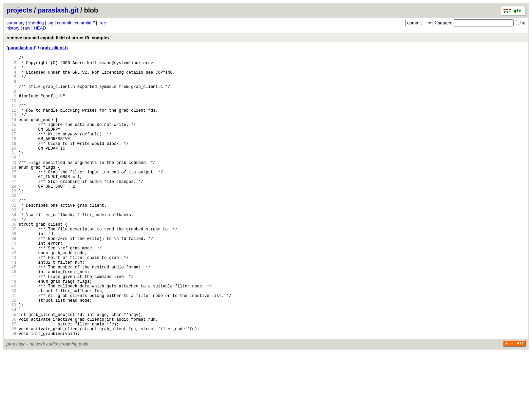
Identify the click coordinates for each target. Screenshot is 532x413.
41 (11, 290)
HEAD (40, 28)
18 (11, 157)
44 (11, 307)
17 (11, 151)
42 (11, 295)
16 (11, 145)
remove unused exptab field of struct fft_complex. (59, 38)
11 (11, 117)
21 (11, 174)
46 (11, 318)
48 (11, 330)
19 (11, 163)
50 (11, 342)
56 (11, 376)
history (13, 28)
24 (11, 192)
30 (11, 226)
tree (102, 23)
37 (11, 267)
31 (11, 232)
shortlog (36, 23)
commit (64, 23)
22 (11, 180)
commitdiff (85, 23)
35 (11, 255)
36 (11, 261)
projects (19, 10)
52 (11, 353)
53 (11, 359)
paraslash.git (58, 10)
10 (11, 111)
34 (11, 249)
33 (11, 243)
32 (11, 238)
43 (11, 301)
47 (11, 324)
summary (15, 23)
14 (11, 134)
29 (11, 220)
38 (11, 272)
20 (11, 168)
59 (11, 393)
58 (11, 388)
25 (11, 197)
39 (11, 278)
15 (11, 140)
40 (11, 284)
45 (11, 313)
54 (11, 365)
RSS (520, 403)
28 (11, 215)
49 (11, 336)
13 (11, 128)
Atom (509, 403)
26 (11, 203)
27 (11, 209)
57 (11, 382)
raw (27, 28)
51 (11, 347)
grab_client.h (54, 48)
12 (11, 122)
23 (11, 186)
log (50, 23)
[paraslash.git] (22, 48)
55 (11, 370)
